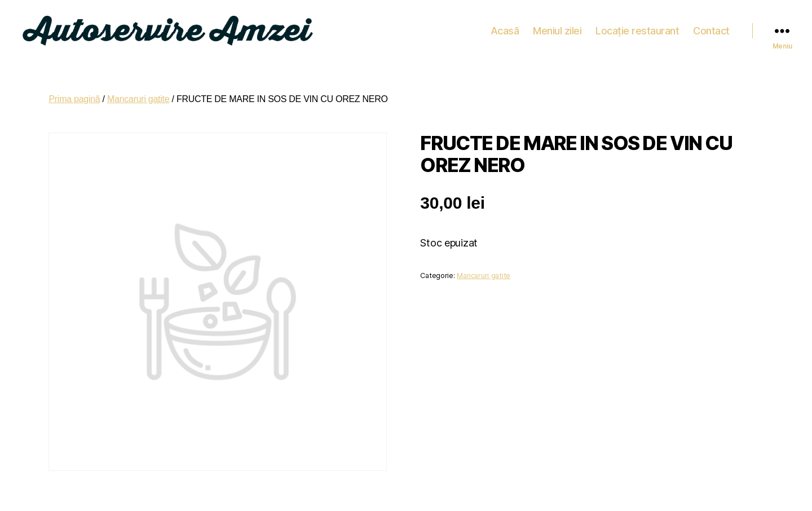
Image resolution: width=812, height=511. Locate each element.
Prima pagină (74, 94)
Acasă (505, 28)
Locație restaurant (637, 28)
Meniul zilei (557, 28)
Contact (711, 28)
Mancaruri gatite (138, 94)
